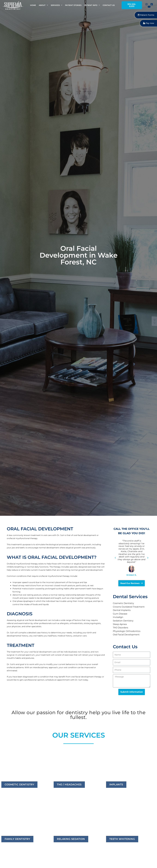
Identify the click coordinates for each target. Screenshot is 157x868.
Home (33, 6)
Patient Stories (73, 6)
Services (57, 6)
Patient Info (92, 6)
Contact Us (109, 6)
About (43, 6)
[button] (115, 559)
